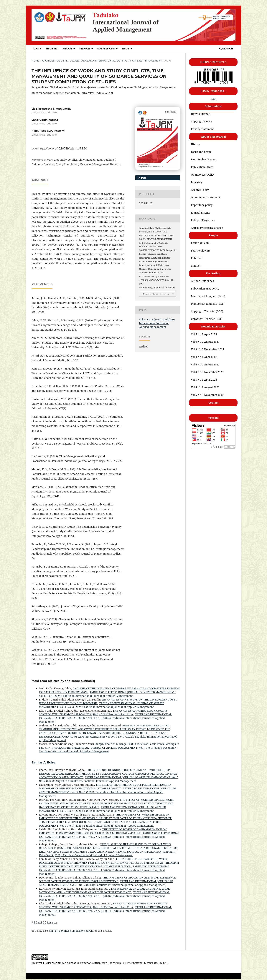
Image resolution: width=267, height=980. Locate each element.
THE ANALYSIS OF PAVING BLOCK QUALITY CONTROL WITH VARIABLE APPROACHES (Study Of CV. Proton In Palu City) (103, 712)
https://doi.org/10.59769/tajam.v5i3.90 (63, 149)
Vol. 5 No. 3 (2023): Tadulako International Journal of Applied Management (109, 61)
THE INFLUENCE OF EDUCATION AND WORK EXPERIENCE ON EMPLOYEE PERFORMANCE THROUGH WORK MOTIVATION (107, 879)
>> (55, 922)
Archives (48, 61)
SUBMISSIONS (106, 49)
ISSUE (126, 49)
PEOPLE (85, 49)
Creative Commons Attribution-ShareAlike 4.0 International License (111, 963)
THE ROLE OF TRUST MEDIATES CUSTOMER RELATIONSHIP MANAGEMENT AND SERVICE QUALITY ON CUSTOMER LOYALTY (105, 787)
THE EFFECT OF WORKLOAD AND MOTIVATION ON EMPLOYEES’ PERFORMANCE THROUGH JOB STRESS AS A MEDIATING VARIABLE (103, 831)
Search (226, 49)
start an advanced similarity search (71, 931)
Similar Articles (43, 762)
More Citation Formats (155, 294)
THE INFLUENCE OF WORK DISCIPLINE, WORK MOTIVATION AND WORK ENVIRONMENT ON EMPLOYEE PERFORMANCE (104, 890)
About (68, 49)
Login (37, 49)
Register (52, 49)
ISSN (213, 99)
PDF (143, 178)
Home (36, 61)
